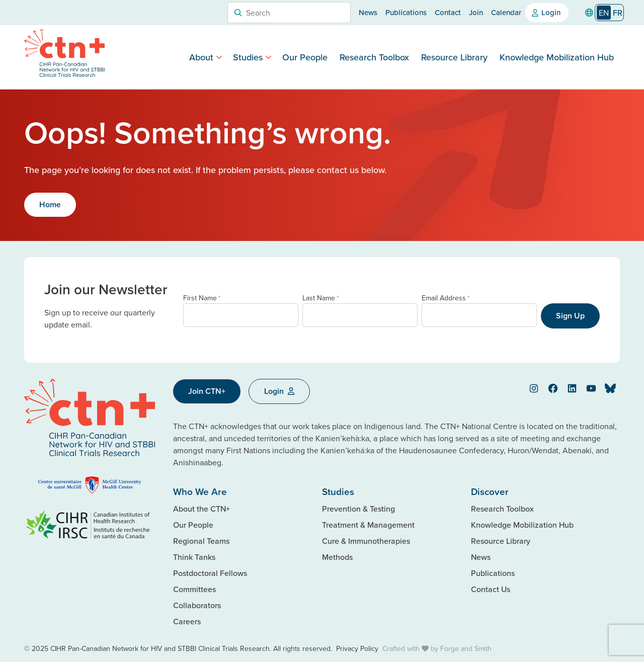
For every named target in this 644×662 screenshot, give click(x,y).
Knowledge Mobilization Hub (557, 57)
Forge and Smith (466, 648)
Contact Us (491, 589)
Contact (448, 12)
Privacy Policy (357, 648)
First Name (202, 298)
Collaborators (197, 605)
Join (476, 12)
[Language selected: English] (609, 13)
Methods (337, 557)
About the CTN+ (202, 509)
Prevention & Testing (358, 509)
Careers (187, 621)
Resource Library (454, 57)
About (201, 57)
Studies (248, 57)
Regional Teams (201, 541)
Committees (194, 589)
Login (551, 12)
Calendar (506, 12)
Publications (406, 12)
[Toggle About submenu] (219, 57)
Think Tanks (194, 557)
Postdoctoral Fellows (210, 573)
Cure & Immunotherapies (366, 541)
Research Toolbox (374, 57)
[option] (618, 13)
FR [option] (618, 13)
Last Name (320, 298)
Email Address (446, 298)
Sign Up (570, 316)
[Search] (238, 13)
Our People (305, 57)
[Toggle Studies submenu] (268, 57)
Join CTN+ (207, 391)
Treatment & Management (368, 525)
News (368, 12)
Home (50, 204)
